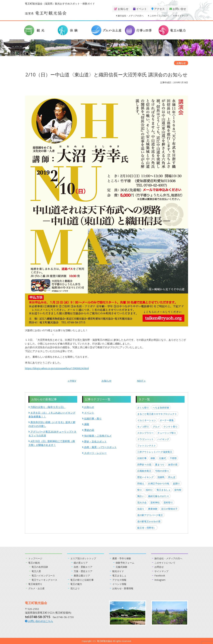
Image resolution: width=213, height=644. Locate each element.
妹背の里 (173, 464)
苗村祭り (168, 502)
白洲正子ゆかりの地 (159, 483)
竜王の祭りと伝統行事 (83, 579)
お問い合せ (178, 9)
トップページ (36, 558)
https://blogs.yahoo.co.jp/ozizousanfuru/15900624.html (57, 368)
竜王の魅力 (77, 584)
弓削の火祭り (162, 471)
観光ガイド (119, 571)
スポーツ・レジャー (94, 453)
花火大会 (142, 502)
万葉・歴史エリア (84, 571)
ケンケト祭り (171, 427)
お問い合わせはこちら (39, 621)
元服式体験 (122, 567)
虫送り (141, 509)
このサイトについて (159, 16)
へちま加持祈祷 (161, 408)
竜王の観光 (35, 562)
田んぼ (172, 477)
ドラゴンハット (145, 439)
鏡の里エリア (81, 562)
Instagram (160, 579)
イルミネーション (147, 420)
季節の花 (88, 430)
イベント (140, 9)
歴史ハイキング (145, 477)
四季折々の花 (144, 464)
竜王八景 (37, 571)
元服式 (162, 458)
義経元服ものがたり (159, 496)
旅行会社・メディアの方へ (130, 16)
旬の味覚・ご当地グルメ (97, 436)
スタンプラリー (145, 433)
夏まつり (160, 464)
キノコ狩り (143, 427)
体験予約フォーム (126, 562)
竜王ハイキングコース (44, 575)
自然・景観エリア (84, 567)
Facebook (160, 575)
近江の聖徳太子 (169, 509)
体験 (86, 424)
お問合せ (159, 567)
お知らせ (121, 9)
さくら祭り (143, 408)
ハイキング (163, 439)
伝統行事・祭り (92, 418)
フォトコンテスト (147, 446)
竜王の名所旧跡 (40, 567)
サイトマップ (181, 16)
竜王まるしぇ (164, 490)
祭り (140, 490)
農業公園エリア (82, 575)
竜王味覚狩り (36, 584)
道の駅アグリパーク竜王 (150, 515)
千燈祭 (173, 458)
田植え (141, 483)
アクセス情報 (120, 579)
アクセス (158, 9)
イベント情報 (120, 584)
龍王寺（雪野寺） (147, 528)
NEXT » (141, 381)
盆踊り (176, 483)
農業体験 (153, 509)
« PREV (72, 381)
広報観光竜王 (144, 471)
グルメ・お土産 (37, 588)
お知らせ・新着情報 (124, 588)
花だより (75, 588)
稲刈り (149, 490)
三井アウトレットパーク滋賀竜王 (155, 452)
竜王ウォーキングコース (45, 579)
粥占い (141, 496)
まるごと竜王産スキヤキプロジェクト (157, 414)
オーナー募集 (167, 420)
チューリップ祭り (167, 433)
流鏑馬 (161, 477)
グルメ (156, 427)
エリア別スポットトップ (84, 558)
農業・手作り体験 (122, 558)
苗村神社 (155, 502)
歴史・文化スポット (94, 441)
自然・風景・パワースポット (99, 447)
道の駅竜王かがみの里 (149, 521)
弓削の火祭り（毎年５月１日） (47, 407)
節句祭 (178, 490)
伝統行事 (142, 458)
